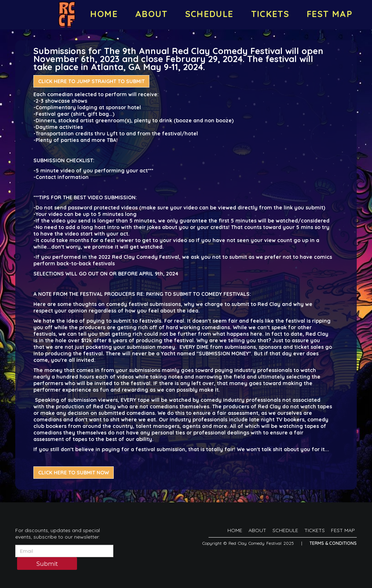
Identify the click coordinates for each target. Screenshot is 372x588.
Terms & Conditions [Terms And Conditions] (333, 543)
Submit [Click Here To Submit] (47, 564)
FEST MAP (329, 14)
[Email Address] (64, 551)
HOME (104, 14)
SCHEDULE (209, 14)
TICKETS (270, 14)
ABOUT (151, 14)
